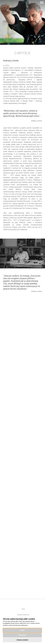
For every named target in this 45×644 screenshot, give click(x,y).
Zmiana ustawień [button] (22, 640)
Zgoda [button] (22, 630)
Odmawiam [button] (22, 635)
